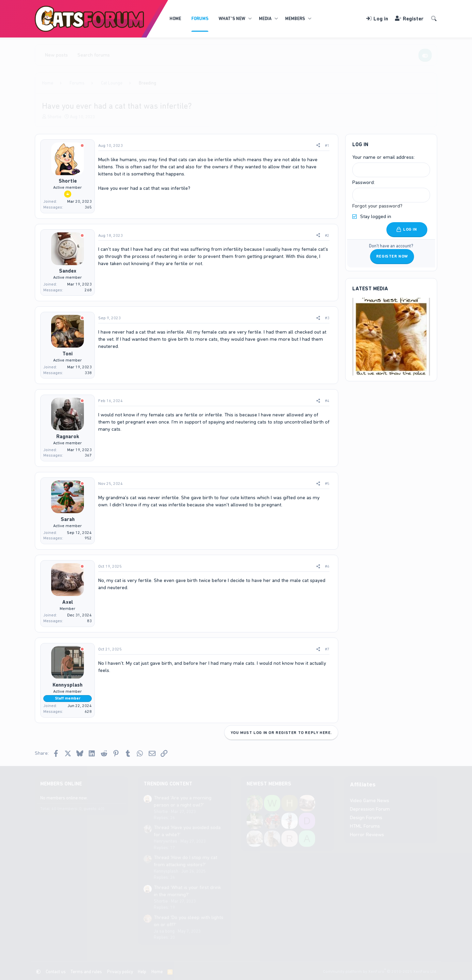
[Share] (318, 146)
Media (265, 19)
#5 (327, 484)
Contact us (56, 972)
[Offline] (82, 146)
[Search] (434, 19)
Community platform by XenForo (380, 971)
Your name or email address (383, 157)
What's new (232, 19)
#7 (327, 649)
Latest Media (370, 288)
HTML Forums (365, 826)
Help (142, 972)
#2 (327, 235)
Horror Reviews (367, 834)
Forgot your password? (377, 206)
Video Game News (370, 800)
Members (295, 19)
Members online (61, 784)
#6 (327, 566)
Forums (200, 19)
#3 (327, 318)
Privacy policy (120, 972)
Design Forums (366, 817)
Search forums (94, 55)
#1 (327, 146)
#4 (327, 401)
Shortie (54, 117)
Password (363, 182)
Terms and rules (86, 972)
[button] (250, 19)
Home (175, 19)
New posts (56, 55)
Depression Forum (370, 809)
